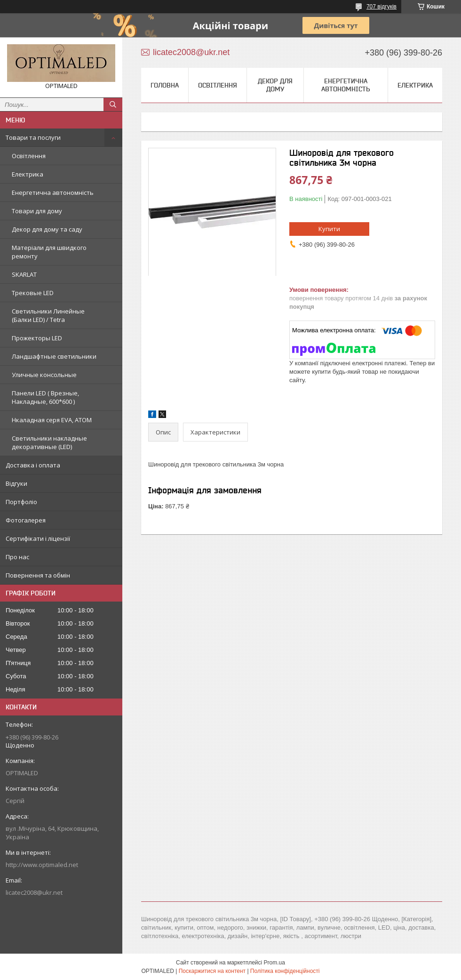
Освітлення (29, 156)
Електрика (28, 174)
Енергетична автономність (53, 193)
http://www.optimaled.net (42, 865)
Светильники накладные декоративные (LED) (49, 442)
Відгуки (16, 483)
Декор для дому (275, 85)
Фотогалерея (26, 520)
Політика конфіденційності (285, 971)
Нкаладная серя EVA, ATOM (52, 420)
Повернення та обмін (38, 575)
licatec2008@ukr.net (34, 892)
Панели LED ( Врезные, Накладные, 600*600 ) (45, 397)
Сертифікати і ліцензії (38, 538)
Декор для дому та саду (47, 229)
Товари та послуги (33, 137)
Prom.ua (274, 963)
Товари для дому (37, 211)
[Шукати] (113, 104)
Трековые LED (33, 293)
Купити (329, 229)
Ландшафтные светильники (54, 356)
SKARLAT (24, 274)
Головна (165, 85)
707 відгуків (382, 7)
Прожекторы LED (37, 338)
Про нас (17, 557)
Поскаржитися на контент (212, 971)
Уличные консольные (44, 375)
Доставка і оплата (33, 465)
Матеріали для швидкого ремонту (49, 252)
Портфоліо (21, 502)
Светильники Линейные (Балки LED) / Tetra (48, 315)
